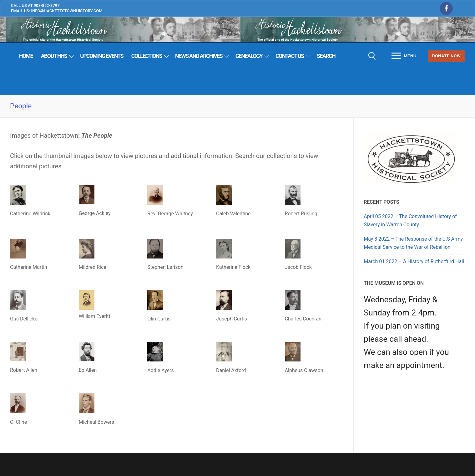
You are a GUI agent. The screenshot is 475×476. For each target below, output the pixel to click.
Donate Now (447, 56)
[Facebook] (446, 8)
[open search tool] (372, 56)
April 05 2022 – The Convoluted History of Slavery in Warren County (410, 220)
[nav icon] (404, 56)
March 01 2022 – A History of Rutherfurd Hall (414, 261)
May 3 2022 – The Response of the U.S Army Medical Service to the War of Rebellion (413, 243)
